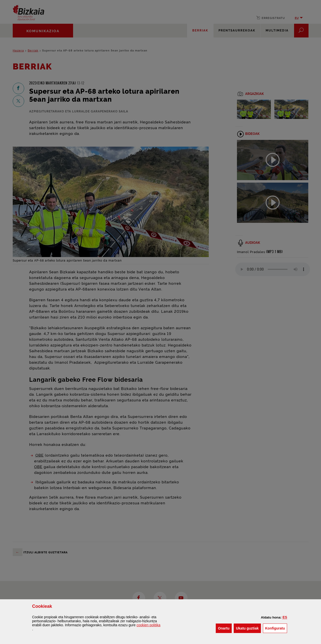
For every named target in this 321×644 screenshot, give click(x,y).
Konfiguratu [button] (276, 628)
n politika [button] (148, 625)
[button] (285, 617)
